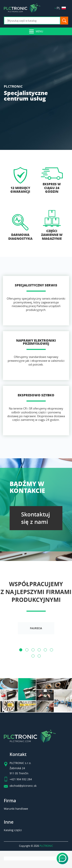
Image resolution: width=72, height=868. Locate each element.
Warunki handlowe (16, 809)
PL (61, 8)
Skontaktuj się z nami (36, 518)
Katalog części (13, 830)
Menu (39, 31)
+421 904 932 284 (21, 779)
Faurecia (36, 628)
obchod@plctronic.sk (23, 786)
